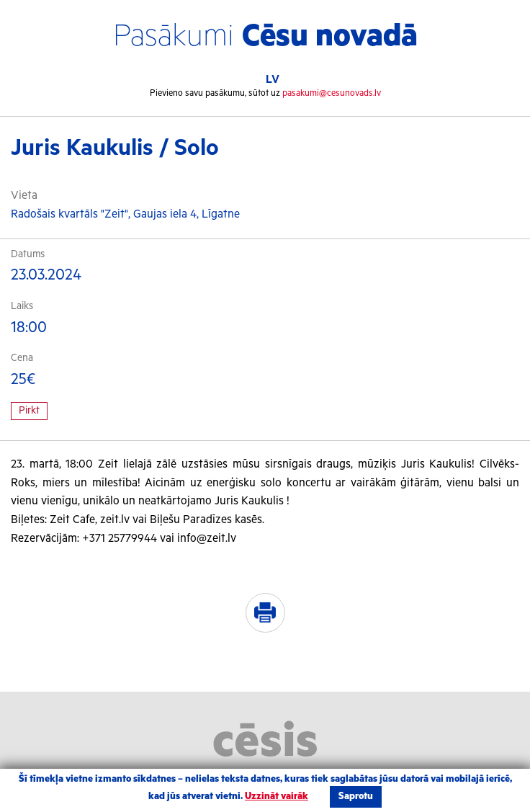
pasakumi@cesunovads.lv (332, 93)
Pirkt (29, 411)
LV (273, 80)
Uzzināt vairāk (277, 797)
